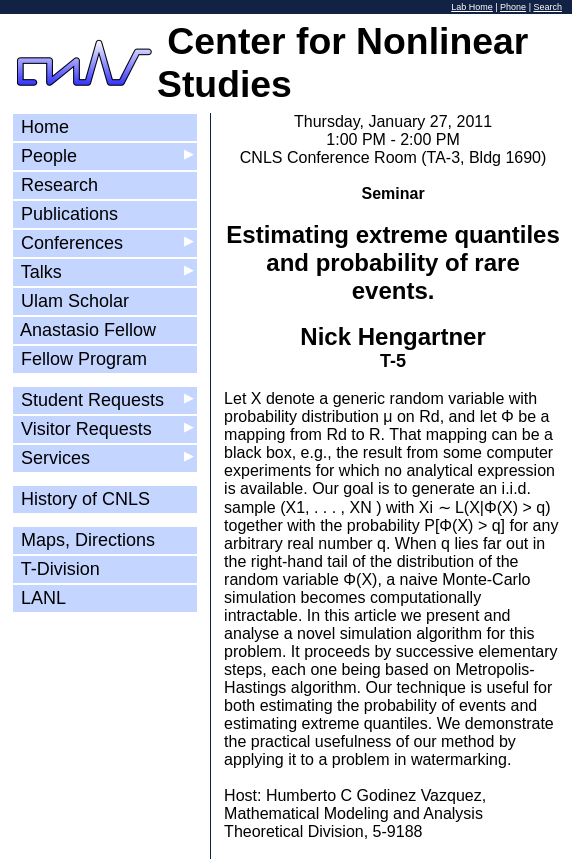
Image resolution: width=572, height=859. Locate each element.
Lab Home (472, 7)
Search (547, 7)
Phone (513, 7)
